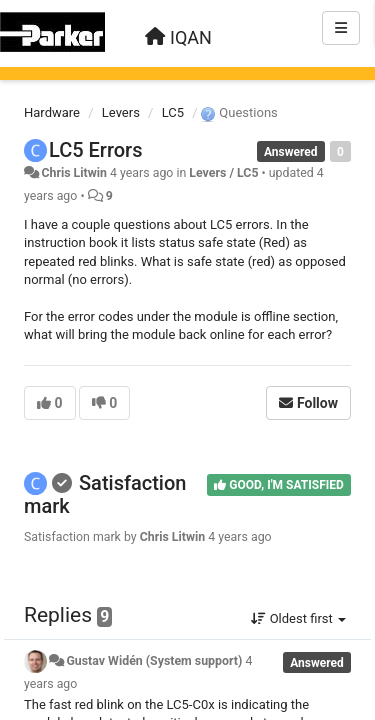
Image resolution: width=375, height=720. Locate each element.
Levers (121, 112)
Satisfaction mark (105, 494)
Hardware (52, 112)
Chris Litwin (74, 173)
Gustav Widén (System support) (154, 661)
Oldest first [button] (298, 618)
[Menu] (341, 28)
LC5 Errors (95, 150)
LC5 (173, 112)
